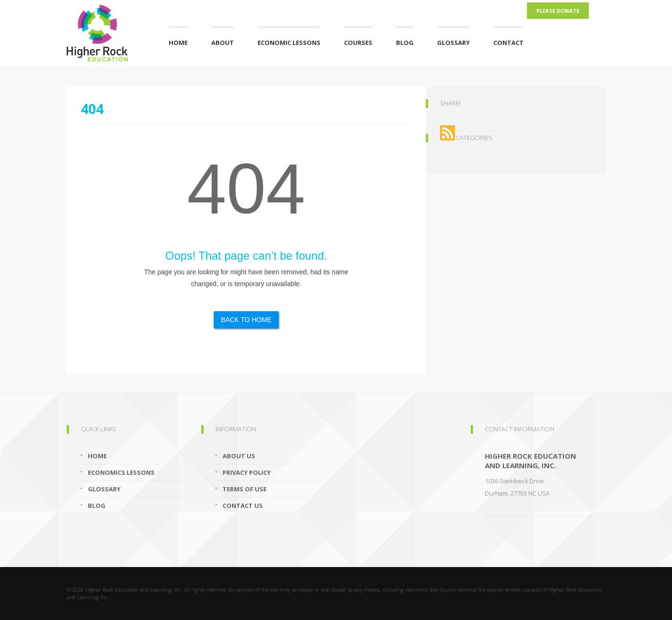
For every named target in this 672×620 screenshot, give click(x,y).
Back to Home (246, 320)
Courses (358, 43)
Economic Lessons (289, 43)
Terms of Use (245, 489)
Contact (508, 43)
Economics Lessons (121, 472)
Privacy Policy (247, 472)
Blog (405, 43)
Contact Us (243, 506)
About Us (239, 456)
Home (178, 43)
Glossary (453, 43)
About (223, 43)
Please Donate (558, 11)
